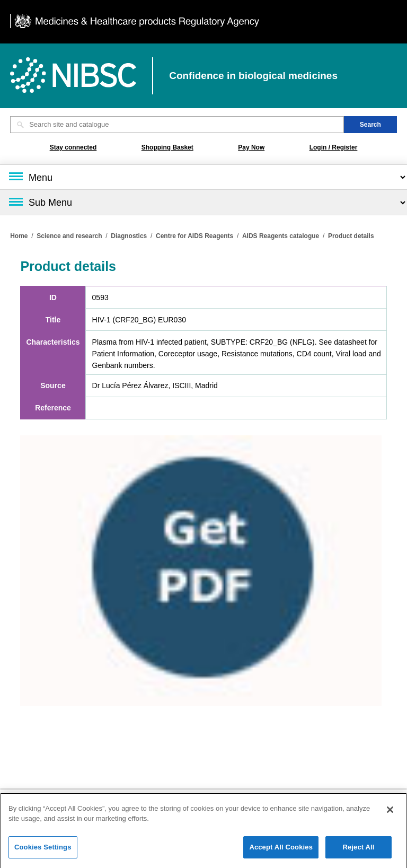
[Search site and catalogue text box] (177, 125)
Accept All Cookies (281, 851)
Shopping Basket (167, 147)
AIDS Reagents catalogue (281, 236)
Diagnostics (129, 236)
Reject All (358, 851)
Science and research (69, 236)
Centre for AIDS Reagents (194, 236)
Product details (351, 236)
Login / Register (334, 147)
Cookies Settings (43, 851)
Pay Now (251, 147)
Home (19, 236)
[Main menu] (203, 177)
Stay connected (73, 147)
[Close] (390, 814)
